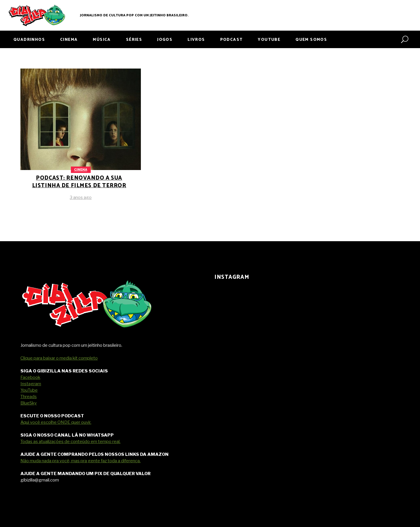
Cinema (81, 170)
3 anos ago (81, 197)
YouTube (29, 390)
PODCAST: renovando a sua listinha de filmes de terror (79, 182)
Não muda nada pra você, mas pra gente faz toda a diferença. (80, 461)
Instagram (31, 384)
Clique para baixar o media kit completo (59, 358)
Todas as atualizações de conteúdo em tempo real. (70, 442)
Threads (29, 397)
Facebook (30, 377)
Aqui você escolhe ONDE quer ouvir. (56, 422)
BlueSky (29, 403)
